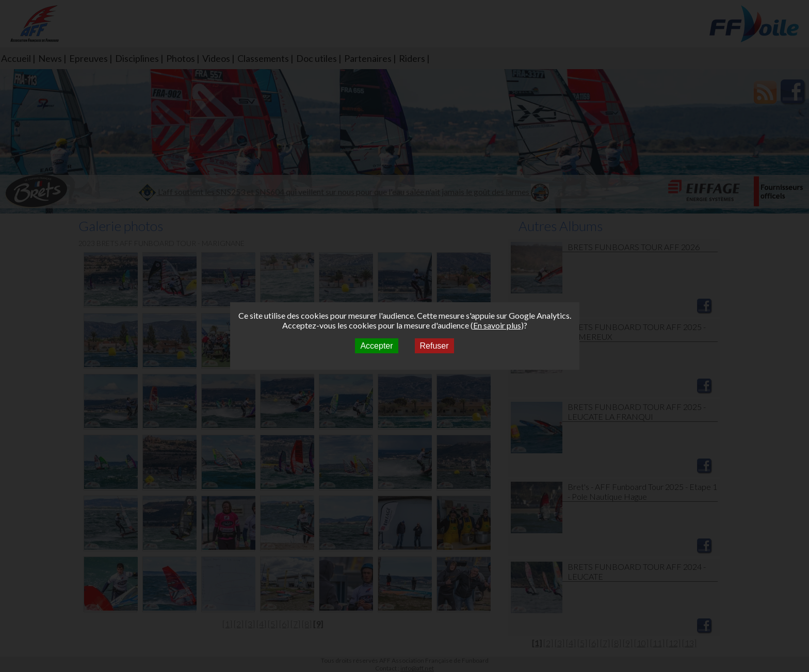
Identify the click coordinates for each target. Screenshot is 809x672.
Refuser (434, 346)
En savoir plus (497, 325)
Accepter (376, 346)
